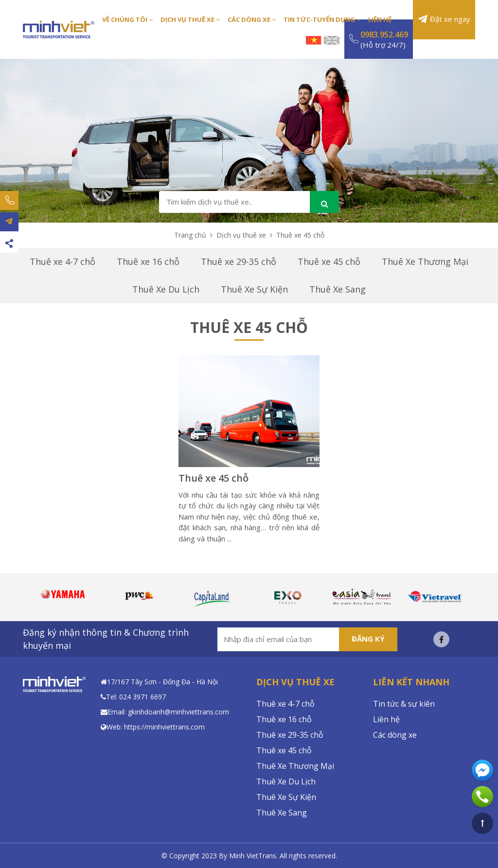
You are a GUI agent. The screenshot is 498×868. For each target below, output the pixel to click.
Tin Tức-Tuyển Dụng (322, 19)
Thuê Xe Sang (338, 289)
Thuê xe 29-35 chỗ (239, 261)
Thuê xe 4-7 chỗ (62, 261)
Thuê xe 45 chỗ (329, 261)
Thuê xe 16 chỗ (148, 261)
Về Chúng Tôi (127, 19)
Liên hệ (386, 719)
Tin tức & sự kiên (404, 704)
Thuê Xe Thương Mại (425, 261)
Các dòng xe (395, 735)
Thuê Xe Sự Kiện (254, 289)
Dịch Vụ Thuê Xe (190, 19)
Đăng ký (368, 639)
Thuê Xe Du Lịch (166, 289)
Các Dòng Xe (252, 19)
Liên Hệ (380, 19)
